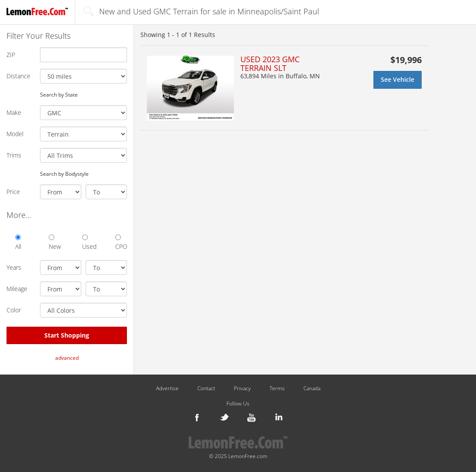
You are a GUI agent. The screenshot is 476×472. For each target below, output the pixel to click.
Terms (277, 388)
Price (13, 192)
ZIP (11, 55)
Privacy (242, 388)
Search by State (59, 94)
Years (14, 267)
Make (14, 112)
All (18, 243)
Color (14, 310)
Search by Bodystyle (64, 174)
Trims (14, 155)
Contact (206, 388)
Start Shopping (67, 335)
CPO (121, 243)
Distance (18, 76)
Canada (312, 388)
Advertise (167, 388)
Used (88, 243)
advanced (67, 358)
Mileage (17, 289)
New (55, 243)
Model (15, 134)
